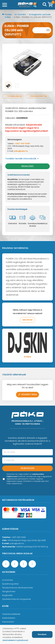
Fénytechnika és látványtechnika (18, 588)
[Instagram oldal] (23, 564)
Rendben (42, 634)
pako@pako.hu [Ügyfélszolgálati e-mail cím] (17, 543)
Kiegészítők (7, 595)
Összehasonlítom (37, 96)
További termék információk (22, 159)
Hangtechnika (9, 591)
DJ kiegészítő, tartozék (40, 14)
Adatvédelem (9, 618)
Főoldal (7, 14)
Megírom (27, 320)
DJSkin (8, 17)
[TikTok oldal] (32, 564)
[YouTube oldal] (15, 564)
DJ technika (8, 580)
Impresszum (8, 622)
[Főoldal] (28, 5)
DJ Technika (21, 14)
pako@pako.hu (21, 151)
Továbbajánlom (13, 96)
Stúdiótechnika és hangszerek (16, 599)
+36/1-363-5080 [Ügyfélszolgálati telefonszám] (19, 537)
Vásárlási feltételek (11, 614)
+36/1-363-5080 (22, 144)
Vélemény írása (27, 395)
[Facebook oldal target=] (6, 564)
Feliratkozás (27, 468)
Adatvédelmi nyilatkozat (15, 640)
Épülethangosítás (10, 584)
